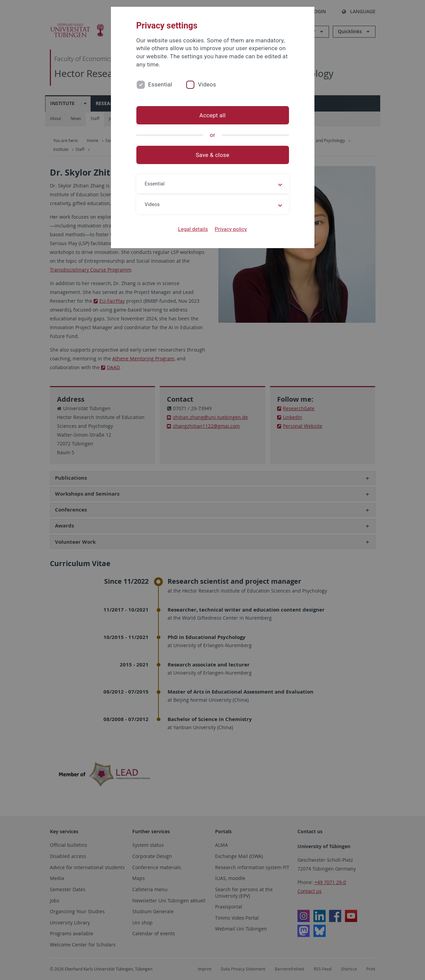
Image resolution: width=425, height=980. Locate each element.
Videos (207, 84)
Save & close (212, 155)
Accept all (212, 115)
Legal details (193, 229)
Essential (160, 84)
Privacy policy (231, 229)
